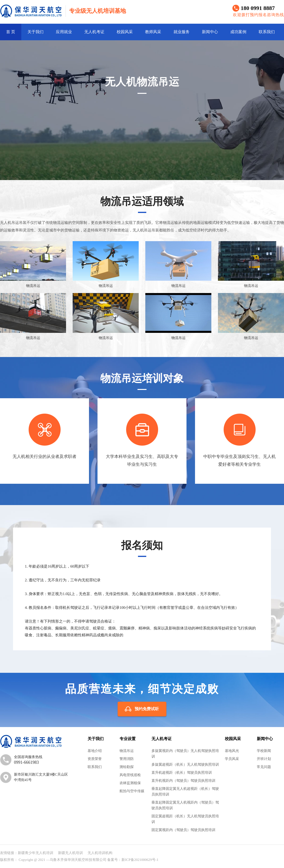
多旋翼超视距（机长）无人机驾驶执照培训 (185, 764)
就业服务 (182, 32)
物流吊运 (127, 751)
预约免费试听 (147, 709)
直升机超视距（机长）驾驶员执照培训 (182, 773)
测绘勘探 (127, 767)
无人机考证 (94, 32)
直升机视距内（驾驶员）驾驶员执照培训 (183, 781)
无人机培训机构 (100, 853)
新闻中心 (210, 32)
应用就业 (64, 32)
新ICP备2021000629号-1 (140, 860)
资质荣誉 (95, 759)
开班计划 (264, 759)
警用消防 (127, 759)
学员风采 (232, 759)
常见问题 (264, 767)
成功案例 (238, 32)
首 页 (11, 32)
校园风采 (125, 32)
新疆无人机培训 (70, 853)
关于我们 (35, 32)
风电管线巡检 (130, 775)
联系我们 (267, 32)
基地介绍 (95, 751)
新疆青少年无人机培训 (35, 853)
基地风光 (232, 751)
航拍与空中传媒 (132, 791)
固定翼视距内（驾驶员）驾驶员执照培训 (183, 830)
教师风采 (153, 32)
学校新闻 (264, 751)
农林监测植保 (130, 783)
